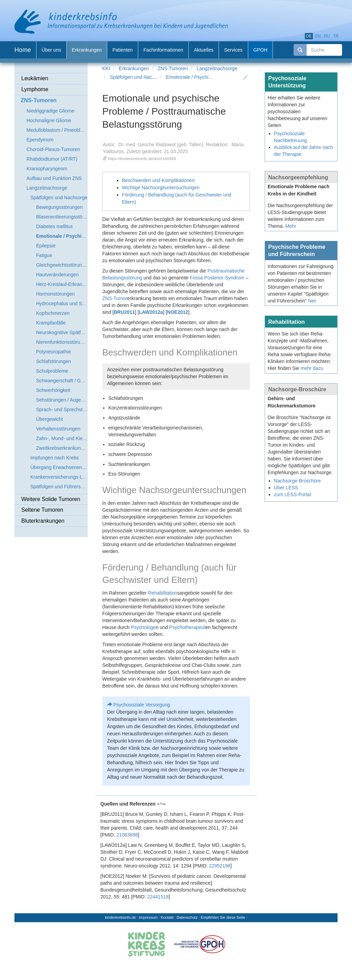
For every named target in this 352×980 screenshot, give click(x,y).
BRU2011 (124, 312)
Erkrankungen (134, 68)
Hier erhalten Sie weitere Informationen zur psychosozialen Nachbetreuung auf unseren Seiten (298, 111)
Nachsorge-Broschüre (297, 389)
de (309, 36)
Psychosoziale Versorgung (142, 705)
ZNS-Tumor (115, 298)
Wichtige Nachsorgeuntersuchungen (161, 188)
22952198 (220, 866)
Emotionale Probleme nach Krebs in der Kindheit (299, 190)
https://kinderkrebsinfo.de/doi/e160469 (142, 158)
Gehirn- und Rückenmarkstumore (292, 402)
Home (23, 50)
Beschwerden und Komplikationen (158, 180)
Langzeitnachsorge (217, 68)
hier (312, 301)
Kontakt (167, 917)
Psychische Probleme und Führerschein (297, 250)
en (318, 36)
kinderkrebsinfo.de (120, 917)
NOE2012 (178, 312)
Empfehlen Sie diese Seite (223, 917)
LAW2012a (151, 312)
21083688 (127, 835)
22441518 (158, 897)
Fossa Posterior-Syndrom (217, 278)
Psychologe (143, 627)
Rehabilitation (163, 593)
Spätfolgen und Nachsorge (138, 77)
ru (327, 36)
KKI (106, 68)
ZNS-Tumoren (173, 68)
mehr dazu (312, 368)
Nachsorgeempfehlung (298, 177)
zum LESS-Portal (292, 494)
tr (336, 36)
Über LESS (286, 488)
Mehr (291, 226)
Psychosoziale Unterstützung (287, 82)
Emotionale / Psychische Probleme (203, 77)
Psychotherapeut (187, 627)
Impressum (148, 917)
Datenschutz (187, 917)
